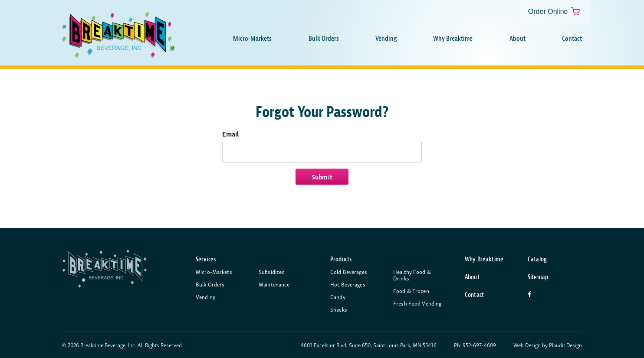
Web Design (527, 345)
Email (231, 133)
